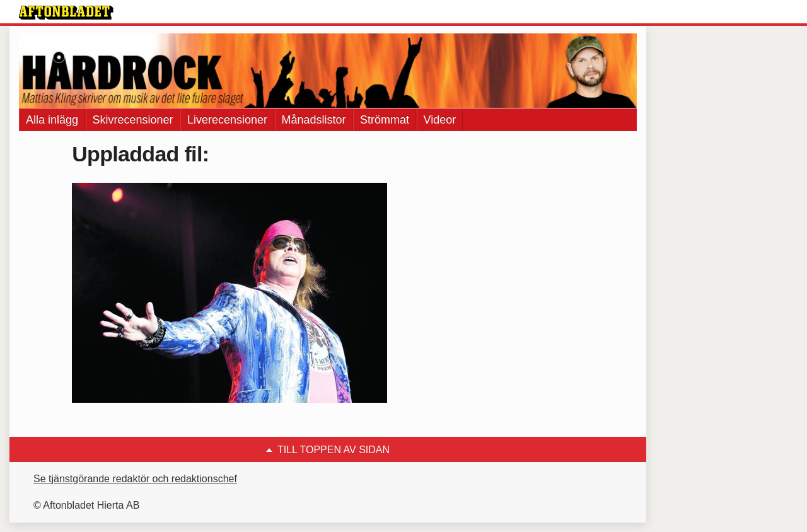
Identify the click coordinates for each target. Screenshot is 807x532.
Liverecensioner (227, 120)
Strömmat (385, 120)
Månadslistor (314, 120)
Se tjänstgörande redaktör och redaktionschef (135, 479)
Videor (440, 120)
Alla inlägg (52, 120)
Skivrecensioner (133, 120)
